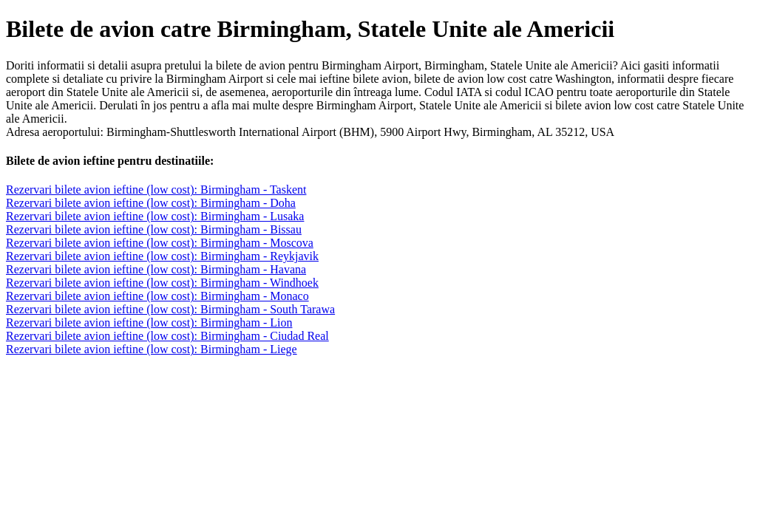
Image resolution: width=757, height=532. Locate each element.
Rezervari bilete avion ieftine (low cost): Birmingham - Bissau (154, 229)
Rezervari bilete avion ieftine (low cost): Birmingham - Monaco (157, 296)
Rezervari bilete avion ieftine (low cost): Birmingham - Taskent (156, 190)
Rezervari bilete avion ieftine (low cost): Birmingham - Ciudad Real (167, 336)
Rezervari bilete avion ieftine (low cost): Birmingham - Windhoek (162, 283)
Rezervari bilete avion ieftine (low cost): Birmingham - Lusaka (155, 216)
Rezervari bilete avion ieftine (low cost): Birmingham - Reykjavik (162, 256)
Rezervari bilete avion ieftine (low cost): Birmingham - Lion (149, 323)
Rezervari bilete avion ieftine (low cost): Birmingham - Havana (156, 269)
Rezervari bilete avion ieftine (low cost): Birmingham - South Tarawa (170, 309)
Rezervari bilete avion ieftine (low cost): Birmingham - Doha (151, 203)
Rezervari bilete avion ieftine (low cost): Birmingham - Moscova (160, 243)
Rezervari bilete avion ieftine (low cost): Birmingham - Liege (152, 349)
